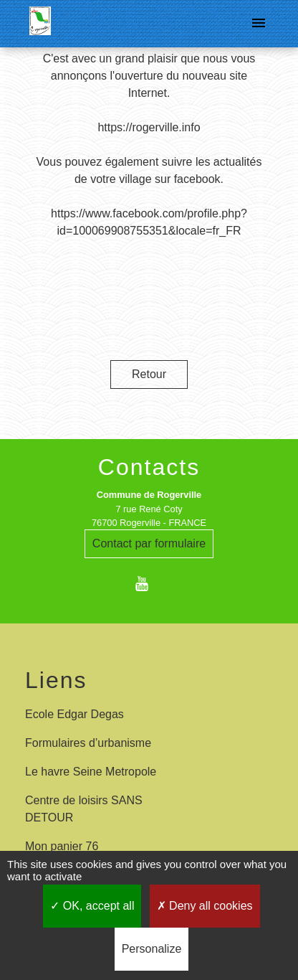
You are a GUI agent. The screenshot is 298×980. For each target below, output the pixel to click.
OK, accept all (92, 906)
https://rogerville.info (149, 127)
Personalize (152, 949)
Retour (149, 374)
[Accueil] (40, 24)
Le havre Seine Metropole (91, 772)
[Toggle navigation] (259, 24)
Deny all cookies (205, 906)
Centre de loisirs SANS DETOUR (84, 809)
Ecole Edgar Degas (74, 714)
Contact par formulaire (149, 543)
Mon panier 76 (62, 846)
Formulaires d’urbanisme (88, 743)
